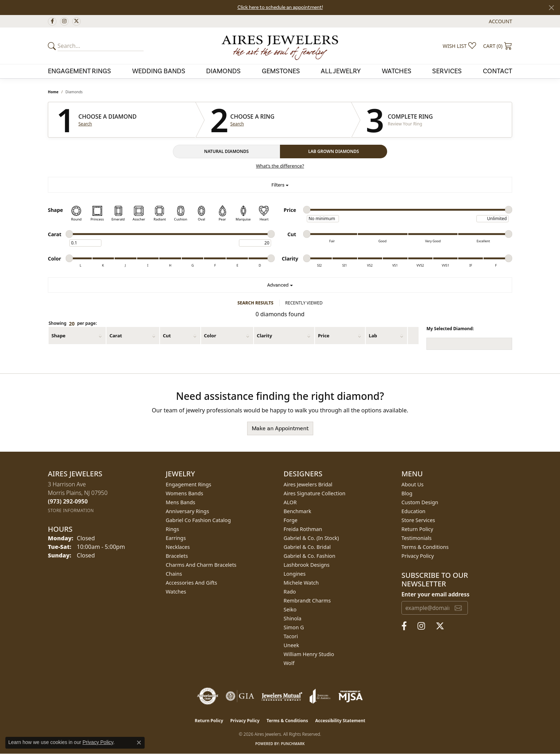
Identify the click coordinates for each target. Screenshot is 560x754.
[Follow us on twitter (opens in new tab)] (76, 21)
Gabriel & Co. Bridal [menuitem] (307, 547)
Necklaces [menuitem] (178, 547)
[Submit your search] (53, 46)
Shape (58, 336)
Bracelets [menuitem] (177, 556)
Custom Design (420, 502)
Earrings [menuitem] (176, 538)
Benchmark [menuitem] (297, 511)
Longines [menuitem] (295, 574)
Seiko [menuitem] (290, 609)
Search (85, 124)
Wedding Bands (159, 71)
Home (53, 92)
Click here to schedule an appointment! (280, 8)
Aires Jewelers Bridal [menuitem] (308, 484)
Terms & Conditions (425, 547)
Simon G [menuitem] (294, 627)
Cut (167, 336)
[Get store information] (71, 510)
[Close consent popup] (139, 743)
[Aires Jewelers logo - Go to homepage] (280, 46)
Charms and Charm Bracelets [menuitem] (201, 565)
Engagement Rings (79, 71)
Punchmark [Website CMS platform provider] (293, 744)
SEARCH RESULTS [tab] (256, 303)
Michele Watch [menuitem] (301, 583)
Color (210, 336)
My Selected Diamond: (450, 329)
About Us (412, 484)
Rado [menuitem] (290, 592)
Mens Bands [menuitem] (181, 502)
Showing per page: (73, 324)
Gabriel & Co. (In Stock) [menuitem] (311, 538)
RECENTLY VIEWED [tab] (304, 303)
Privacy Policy (418, 556)
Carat (116, 336)
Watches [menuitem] (176, 592)
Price (324, 336)
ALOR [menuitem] (290, 502)
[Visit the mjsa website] (351, 696)
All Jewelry (341, 71)
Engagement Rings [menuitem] (189, 484)
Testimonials (416, 538)
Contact (497, 71)
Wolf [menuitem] (289, 663)
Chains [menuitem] (174, 574)
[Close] (551, 8)
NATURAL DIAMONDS (227, 151)
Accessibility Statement (340, 721)
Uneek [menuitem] (291, 645)
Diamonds (223, 71)
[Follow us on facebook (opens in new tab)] (52, 21)
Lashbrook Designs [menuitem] (307, 565)
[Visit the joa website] (320, 696)
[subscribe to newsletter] (458, 608)
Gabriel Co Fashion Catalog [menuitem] (198, 520)
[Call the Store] (68, 501)
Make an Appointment (280, 428)
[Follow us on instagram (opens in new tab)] (64, 21)
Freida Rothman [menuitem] (303, 529)
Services (447, 71)
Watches (397, 71)
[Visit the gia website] (240, 696)
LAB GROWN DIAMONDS (334, 151)
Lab (373, 336)
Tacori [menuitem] (291, 636)
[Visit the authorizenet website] (208, 696)
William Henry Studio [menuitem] (309, 654)
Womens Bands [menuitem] (184, 493)
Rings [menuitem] (172, 529)
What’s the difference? (280, 166)
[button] (500, 21)
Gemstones (281, 71)
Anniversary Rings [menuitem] (187, 511)
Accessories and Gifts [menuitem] (191, 583)
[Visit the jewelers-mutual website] (282, 696)
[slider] (307, 210)
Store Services (418, 520)
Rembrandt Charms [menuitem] (307, 601)
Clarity (264, 336)
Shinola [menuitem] (292, 618)
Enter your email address (435, 594)
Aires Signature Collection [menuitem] (314, 493)
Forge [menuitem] (291, 520)
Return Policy (417, 529)
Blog (407, 493)
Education (413, 511)
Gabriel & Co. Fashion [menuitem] (309, 556)
